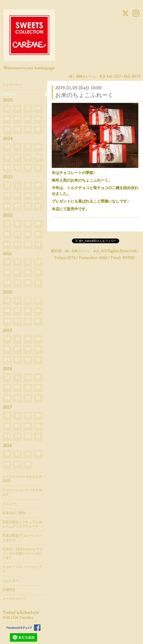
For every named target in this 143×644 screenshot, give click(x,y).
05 (38, 119)
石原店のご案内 (14, 513)
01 (38, 130)
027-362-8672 (128, 77)
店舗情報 (9, 590)
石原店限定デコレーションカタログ (22, 538)
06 (28, 119)
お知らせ (9, 94)
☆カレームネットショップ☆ (22, 569)
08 (7, 119)
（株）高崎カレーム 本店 (81, 251)
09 (38, 109)
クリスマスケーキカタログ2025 (22, 479)
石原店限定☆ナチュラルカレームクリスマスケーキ (22, 525)
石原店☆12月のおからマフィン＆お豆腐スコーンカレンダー (22, 554)
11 (17, 109)
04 (7, 130)
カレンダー (11, 581)
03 (18, 130)
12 (7, 109)
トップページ (12, 85)
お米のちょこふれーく (84, 96)
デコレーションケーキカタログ (22, 493)
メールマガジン (14, 599)
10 (28, 109)
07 (17, 119)
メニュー (9, 504)
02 (28, 130)
